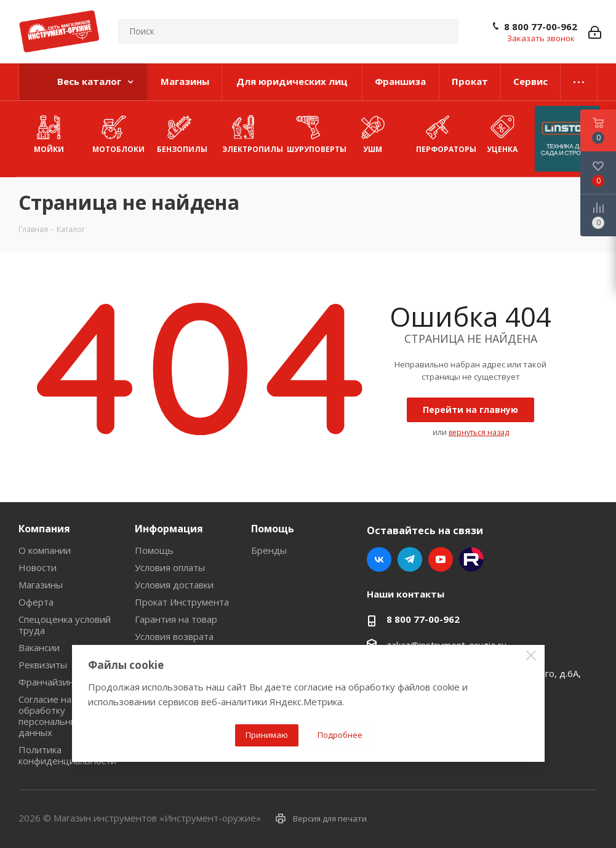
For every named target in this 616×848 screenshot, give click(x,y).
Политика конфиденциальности (67, 755)
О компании (45, 550)
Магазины (41, 585)
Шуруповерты (314, 133)
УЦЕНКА (502, 133)
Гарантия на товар (176, 619)
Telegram (410, 559)
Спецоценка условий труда (65, 625)
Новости (38, 567)
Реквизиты (43, 665)
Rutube (471, 559)
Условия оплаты (170, 567)
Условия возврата (174, 636)
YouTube (441, 559)
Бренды (269, 550)
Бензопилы (182, 133)
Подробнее (340, 735)
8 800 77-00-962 (541, 26)
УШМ (373, 133)
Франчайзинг (48, 682)
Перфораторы (443, 133)
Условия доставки (174, 585)
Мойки (49, 133)
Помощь (154, 550)
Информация (169, 529)
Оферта (36, 602)
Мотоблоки (118, 133)
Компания (44, 529)
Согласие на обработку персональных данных (50, 716)
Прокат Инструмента (182, 602)
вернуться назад (479, 432)
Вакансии (39, 647)
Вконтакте (379, 559)
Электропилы (249, 133)
